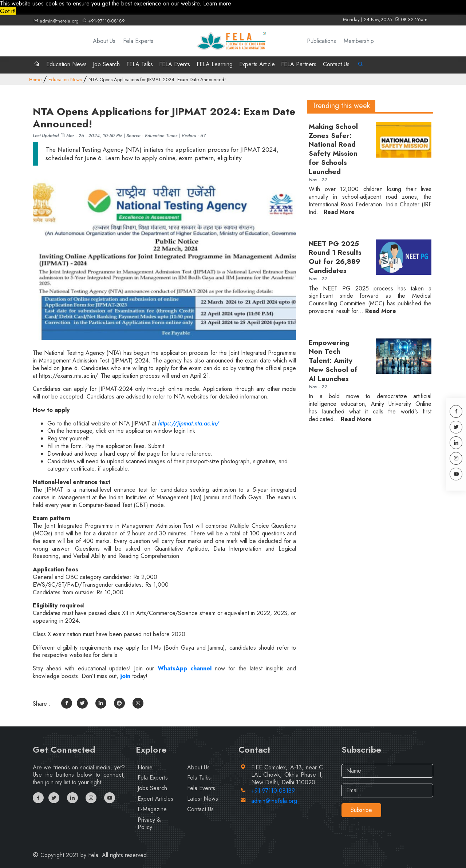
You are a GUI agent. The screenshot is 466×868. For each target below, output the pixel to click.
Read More (339, 212)
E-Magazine (152, 809)
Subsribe (361, 810)
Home (35, 80)
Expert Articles (155, 799)
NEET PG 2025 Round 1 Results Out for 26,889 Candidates (335, 257)
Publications (321, 41)
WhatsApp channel (186, 668)
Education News (66, 64)
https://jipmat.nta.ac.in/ (189, 423)
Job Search (106, 64)
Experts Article (257, 64)
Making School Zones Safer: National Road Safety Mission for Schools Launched (333, 149)
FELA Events (175, 64)
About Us (104, 41)
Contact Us (336, 64)
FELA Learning (215, 64)
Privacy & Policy (149, 824)
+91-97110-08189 (103, 21)
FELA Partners (299, 64)
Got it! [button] (8, 11)
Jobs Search (152, 788)
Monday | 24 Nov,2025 (385, 19)
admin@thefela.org (56, 21)
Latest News (203, 799)
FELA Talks (140, 64)
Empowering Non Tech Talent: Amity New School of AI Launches (333, 361)
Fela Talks (199, 778)
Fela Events (201, 788)
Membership (359, 41)
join (124, 676)
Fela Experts (138, 41)
